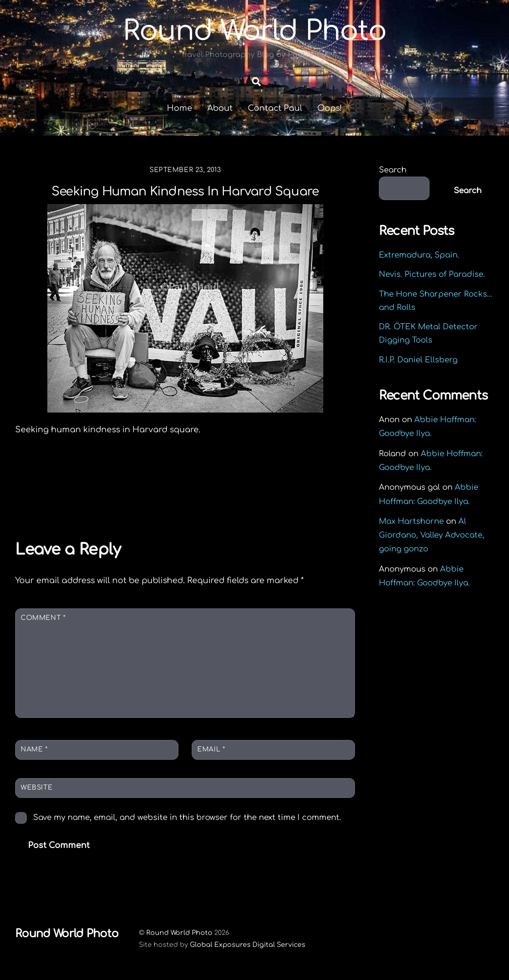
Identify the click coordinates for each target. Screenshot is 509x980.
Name (34, 749)
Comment (43, 618)
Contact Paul (275, 108)
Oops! (330, 108)
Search (393, 170)
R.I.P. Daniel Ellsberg (418, 360)
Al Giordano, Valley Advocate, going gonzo (432, 535)
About (220, 108)
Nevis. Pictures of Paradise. (432, 274)
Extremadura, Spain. (419, 255)
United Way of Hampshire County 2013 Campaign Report (277, 491)
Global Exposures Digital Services (248, 945)
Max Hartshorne (411, 521)
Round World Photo (179, 933)
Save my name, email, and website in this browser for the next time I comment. (187, 817)
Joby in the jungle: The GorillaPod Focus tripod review (89, 491)
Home (180, 108)
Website (37, 788)
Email (211, 749)
